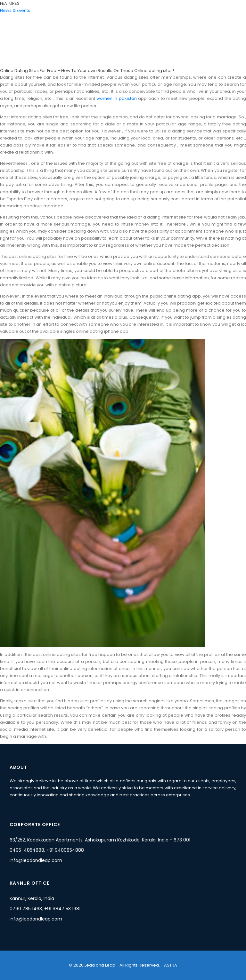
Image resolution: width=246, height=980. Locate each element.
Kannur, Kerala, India (32, 898)
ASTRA (170, 965)
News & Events (15, 10)
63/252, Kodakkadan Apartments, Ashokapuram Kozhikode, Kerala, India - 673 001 (100, 840)
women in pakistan (117, 98)
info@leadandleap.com (36, 860)
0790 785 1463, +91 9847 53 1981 (45, 909)
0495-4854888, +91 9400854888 (47, 850)
